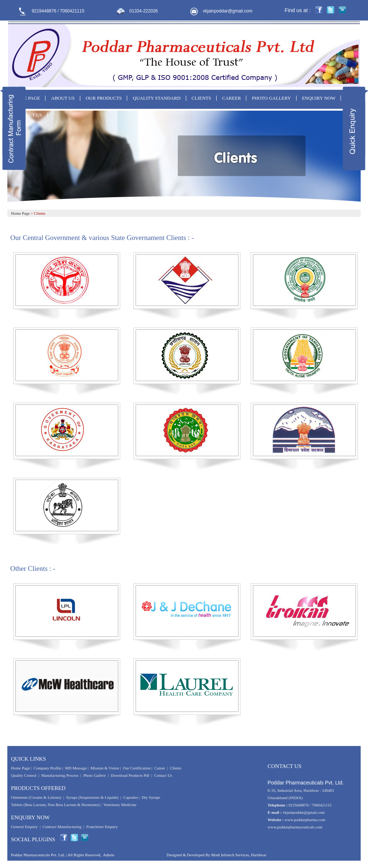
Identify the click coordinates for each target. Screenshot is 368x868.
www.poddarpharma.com (305, 820)
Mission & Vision (105, 768)
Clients (176, 768)
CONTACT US (27, 115)
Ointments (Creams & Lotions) (36, 797)
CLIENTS (201, 98)
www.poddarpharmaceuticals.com (295, 827)
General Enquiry (24, 827)
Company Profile (47, 768)
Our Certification (137, 768)
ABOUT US (63, 98)
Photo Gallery (95, 775)
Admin (109, 855)
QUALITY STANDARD (157, 98)
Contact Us (163, 775)
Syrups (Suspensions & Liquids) (93, 797)
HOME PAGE (26, 98)
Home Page (20, 213)
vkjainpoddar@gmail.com (228, 11)
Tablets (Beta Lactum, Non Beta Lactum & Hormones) (55, 805)
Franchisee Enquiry (102, 827)
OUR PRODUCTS (104, 98)
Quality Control (24, 775)
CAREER (231, 98)
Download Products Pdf (130, 775)
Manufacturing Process (60, 775)
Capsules (130, 797)
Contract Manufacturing (62, 827)
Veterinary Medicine (120, 805)
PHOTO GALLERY (271, 98)
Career (160, 768)
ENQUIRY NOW (319, 98)
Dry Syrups (151, 797)
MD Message (76, 768)
